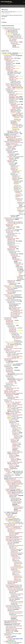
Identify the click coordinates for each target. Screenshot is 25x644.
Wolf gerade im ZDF (8, 218)
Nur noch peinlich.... (8, 365)
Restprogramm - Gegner (9, 58)
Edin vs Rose (8, 513)
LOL (7, 361)
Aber (7, 342)
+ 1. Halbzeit (8, 636)
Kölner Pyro (7, 295)
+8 (5, 29)
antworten (4, 22)
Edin (5, 512)
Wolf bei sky (8, 230)
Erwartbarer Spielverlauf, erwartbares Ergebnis (13, 478)
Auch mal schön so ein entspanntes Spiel (12, 623)
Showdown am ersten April (9, 386)
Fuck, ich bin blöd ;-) (15, 42)
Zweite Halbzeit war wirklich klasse (11, 634)
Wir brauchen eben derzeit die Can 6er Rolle (14, 143)
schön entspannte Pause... (9, 475)
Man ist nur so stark (10, 631)
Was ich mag (7, 286)
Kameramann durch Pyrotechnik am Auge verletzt (14, 524)
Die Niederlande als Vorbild (10, 56)
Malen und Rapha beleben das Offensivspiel (13, 621)
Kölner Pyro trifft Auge (15, 315)
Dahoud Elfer (13, 168)
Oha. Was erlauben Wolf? (11, 231)
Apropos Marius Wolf (10, 219)
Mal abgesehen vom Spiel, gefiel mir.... (12, 134)
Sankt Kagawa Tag (8, 393)
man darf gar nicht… (8, 318)
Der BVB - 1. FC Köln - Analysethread (10, 53)
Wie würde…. (7, 469)
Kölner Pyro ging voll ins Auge (13, 301)
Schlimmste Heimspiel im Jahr (10, 359)
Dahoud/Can (7, 141)
